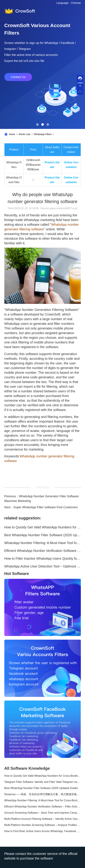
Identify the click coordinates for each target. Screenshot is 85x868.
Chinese (76, 3)
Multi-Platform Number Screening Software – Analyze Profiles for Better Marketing (43, 825)
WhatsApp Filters (43, 134)
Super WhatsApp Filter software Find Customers (46, 507)
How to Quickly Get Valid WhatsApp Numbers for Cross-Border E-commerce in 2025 (43, 527)
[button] (37, 124)
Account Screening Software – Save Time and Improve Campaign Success (43, 813)
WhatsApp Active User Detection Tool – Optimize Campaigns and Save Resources (43, 566)
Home (12, 134)
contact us (80, 84)
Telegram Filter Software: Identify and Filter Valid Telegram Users (43, 782)
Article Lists (24, 134)
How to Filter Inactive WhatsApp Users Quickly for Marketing (43, 558)
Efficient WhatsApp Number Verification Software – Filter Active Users (43, 551)
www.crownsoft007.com (63, 208)
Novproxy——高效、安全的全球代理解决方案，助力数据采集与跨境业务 (43, 794)
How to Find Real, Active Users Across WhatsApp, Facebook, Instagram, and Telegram (43, 831)
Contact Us (18, 77)
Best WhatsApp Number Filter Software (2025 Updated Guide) (43, 535)
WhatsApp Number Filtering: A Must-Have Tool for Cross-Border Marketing (43, 543)
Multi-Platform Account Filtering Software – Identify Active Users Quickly (43, 819)
